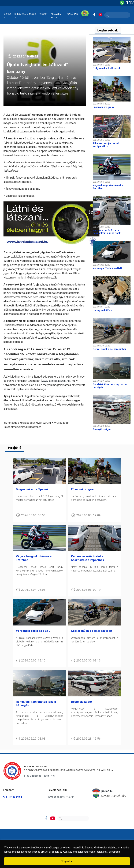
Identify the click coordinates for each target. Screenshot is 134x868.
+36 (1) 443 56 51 (12, 797)
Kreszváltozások (25, 14)
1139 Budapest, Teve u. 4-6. (40, 776)
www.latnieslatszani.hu (56, 381)
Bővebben (114, 852)
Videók (43, 14)
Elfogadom (67, 861)
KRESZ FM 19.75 (56, 16)
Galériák (73, 14)
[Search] (73, 818)
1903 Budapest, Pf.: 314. (61, 797)
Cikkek (7, 14)
